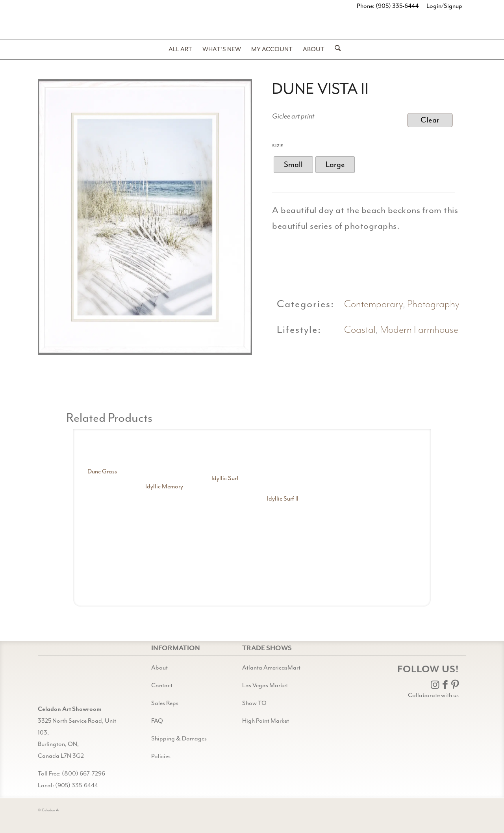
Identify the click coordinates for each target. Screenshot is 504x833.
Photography (433, 304)
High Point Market (266, 721)
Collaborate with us (433, 695)
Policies (161, 756)
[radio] (293, 165)
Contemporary (373, 304)
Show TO (254, 703)
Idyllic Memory (164, 486)
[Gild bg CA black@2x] (58, 684)
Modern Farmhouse (419, 330)
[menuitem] (180, 49)
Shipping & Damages (179, 738)
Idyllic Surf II (283, 499)
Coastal (360, 330)
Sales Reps (165, 703)
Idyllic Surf (225, 478)
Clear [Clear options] (430, 120)
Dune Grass (102, 471)
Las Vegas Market (265, 685)
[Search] (335, 49)
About (159, 668)
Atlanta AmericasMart (271, 668)
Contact (162, 685)
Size (278, 146)
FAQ (157, 721)
